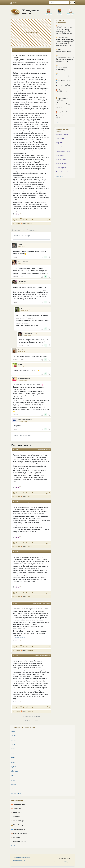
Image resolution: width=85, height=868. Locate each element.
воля (13, 775)
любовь (14, 735)
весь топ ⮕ (14, 846)
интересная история (39, 603)
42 (17, 593)
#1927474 (16, 603)
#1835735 (16, 552)
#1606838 (16, 656)
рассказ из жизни (40, 50)
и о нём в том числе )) (62, 76)
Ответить (15, 257)
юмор (13, 762)
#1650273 (16, 502)
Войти (14, 3)
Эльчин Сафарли (61, 168)
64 (17, 219)
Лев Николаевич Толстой (63, 151)
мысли (13, 784)
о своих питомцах (45, 656)
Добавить (71, 10)
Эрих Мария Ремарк (62, 134)
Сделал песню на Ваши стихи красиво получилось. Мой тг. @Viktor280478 (64, 84)
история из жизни (45, 552)
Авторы (59, 10)
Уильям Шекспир (61, 147)
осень (13, 758)
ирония (14, 740)
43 (17, 646)
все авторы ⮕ (60, 176)
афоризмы (15, 771)
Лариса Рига (31, 309)
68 (17, 493)
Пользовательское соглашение (21, 857)
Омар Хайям (60, 143)
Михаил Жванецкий (62, 172)
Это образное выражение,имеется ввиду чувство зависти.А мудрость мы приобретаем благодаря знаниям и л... (64, 104)
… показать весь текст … (20, 484)
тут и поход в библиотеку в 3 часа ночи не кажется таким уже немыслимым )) (65, 60)
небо (13, 789)
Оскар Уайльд (60, 155)
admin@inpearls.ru (67, 862)
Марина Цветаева (61, 163)
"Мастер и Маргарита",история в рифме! (63, 116)
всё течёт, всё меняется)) (63, 52)
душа (13, 744)
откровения (41, 450)
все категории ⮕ (16, 793)
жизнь (13, 731)
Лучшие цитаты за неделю (31, 716)
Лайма (36, 334)
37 (17, 707)
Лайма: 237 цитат (31, 721)
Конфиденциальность (19, 860)
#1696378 (16, 50)
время (13, 780)
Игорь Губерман (61, 159)
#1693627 (16, 450)
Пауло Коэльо (60, 138)
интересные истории (44, 502)
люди (13, 749)
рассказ (48, 50)
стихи (13, 753)
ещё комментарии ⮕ (62, 122)
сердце (13, 767)
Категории (48, 10)
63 (17, 543)
